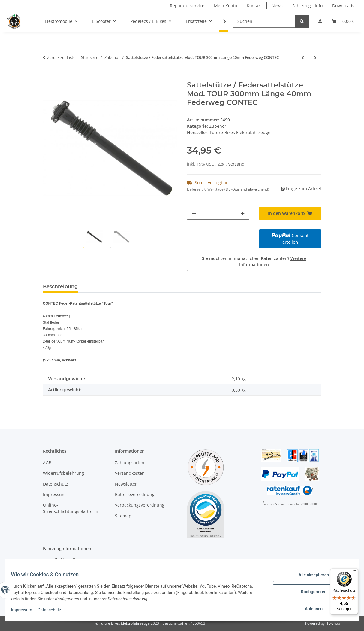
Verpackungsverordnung (140, 505)
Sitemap (123, 516)
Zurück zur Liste (61, 57)
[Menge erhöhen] (242, 213)
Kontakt (254, 6)
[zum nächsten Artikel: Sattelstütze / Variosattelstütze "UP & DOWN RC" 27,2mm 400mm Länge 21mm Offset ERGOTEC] (315, 58)
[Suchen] (264, 21)
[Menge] (218, 213)
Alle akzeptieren (310, 578)
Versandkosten (130, 473)
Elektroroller (67, 560)
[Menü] (354, 572)
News (277, 6)
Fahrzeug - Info (307, 6)
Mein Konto (226, 6)
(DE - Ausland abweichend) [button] (247, 189)
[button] (320, 21)
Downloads (343, 6)
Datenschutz (53, 612)
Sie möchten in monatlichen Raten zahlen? (254, 261)
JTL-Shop (333, 623)
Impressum (25, 612)
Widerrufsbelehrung (63, 473)
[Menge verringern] (194, 213)
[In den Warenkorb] (48, 78)
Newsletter (126, 484)
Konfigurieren (310, 594)
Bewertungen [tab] (105, 287)
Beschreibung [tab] (60, 287)
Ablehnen (310, 610)
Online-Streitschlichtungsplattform (71, 508)
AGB (47, 463)
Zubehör (218, 126)
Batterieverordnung (135, 494)
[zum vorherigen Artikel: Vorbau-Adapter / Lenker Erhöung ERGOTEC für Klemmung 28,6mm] (303, 58)
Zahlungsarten (130, 463)
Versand (236, 164)
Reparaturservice (187, 6)
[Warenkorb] (343, 21)
